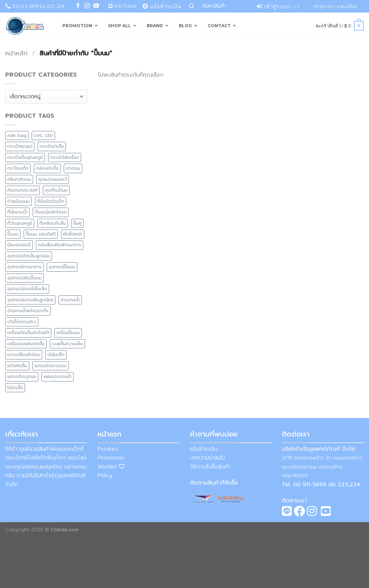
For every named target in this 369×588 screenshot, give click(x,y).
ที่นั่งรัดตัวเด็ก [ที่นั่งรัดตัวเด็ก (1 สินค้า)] (51, 201)
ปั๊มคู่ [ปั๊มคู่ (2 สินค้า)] (77, 223)
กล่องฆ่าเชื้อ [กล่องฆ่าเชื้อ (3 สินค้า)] (47, 168)
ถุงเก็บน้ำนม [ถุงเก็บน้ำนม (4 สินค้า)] (56, 190)
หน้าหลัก (16, 53)
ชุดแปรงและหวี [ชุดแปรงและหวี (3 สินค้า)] (53, 179)
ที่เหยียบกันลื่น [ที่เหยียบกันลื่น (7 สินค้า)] (53, 223)
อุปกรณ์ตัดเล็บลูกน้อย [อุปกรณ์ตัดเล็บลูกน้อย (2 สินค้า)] (29, 256)
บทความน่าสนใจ (208, 458)
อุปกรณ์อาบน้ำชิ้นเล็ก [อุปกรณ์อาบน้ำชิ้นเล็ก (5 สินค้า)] (27, 289)
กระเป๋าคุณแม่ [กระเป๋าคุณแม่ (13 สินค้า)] (20, 146)
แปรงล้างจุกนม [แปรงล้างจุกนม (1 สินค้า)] (22, 376)
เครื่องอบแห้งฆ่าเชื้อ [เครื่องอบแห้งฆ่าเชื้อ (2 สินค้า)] (26, 344)
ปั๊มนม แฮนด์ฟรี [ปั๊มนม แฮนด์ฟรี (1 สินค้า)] (41, 234)
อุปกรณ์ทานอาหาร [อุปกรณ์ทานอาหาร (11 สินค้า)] (24, 267)
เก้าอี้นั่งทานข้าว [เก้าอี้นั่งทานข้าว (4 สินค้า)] (22, 322)
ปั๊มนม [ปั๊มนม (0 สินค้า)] (13, 234)
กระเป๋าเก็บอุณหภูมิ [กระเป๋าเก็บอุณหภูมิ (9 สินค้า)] (25, 157)
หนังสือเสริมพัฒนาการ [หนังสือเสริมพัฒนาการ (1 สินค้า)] (60, 245)
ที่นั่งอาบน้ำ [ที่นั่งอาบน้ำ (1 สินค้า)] (17, 212)
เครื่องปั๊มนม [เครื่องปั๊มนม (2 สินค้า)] (68, 332)
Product (108, 449)
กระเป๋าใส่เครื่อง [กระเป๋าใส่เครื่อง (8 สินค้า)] (65, 157)
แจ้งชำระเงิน (204, 449)
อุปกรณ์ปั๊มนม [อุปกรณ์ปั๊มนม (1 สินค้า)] (62, 267)
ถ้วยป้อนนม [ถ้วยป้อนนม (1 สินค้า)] (18, 201)
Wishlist (111, 467)
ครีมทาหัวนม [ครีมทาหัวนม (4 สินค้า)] (19, 179)
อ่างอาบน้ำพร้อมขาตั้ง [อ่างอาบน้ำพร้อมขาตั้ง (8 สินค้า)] (28, 311)
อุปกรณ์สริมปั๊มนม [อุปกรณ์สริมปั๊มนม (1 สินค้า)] (25, 278)
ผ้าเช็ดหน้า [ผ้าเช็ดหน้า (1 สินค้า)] (73, 234)
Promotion (111, 458)
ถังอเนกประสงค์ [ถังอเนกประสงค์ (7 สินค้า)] (22, 190)
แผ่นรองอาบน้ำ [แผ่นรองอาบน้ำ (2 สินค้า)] (57, 376)
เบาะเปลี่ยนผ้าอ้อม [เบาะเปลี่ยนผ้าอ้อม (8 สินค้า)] (24, 354)
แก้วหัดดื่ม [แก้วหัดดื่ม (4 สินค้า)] (17, 366)
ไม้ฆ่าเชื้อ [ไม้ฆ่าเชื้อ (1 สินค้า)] (15, 388)
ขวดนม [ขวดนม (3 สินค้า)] (73, 168)
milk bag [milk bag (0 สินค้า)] (17, 135)
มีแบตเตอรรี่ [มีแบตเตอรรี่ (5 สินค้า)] (19, 245)
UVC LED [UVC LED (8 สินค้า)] (43, 135)
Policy (105, 475)
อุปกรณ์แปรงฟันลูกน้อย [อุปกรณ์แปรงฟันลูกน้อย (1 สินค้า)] (30, 300)
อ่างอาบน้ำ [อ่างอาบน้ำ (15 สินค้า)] (70, 300)
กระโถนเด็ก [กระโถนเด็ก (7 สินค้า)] (18, 168)
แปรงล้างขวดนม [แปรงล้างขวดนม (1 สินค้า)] (51, 366)
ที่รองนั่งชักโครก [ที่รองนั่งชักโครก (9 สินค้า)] (51, 212)
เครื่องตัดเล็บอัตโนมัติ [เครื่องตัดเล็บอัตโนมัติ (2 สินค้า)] (28, 332)
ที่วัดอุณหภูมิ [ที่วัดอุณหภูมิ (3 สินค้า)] (20, 223)
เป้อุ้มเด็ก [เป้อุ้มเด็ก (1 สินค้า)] (56, 354)
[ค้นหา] (191, 6)
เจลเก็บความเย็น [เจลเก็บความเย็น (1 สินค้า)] (67, 344)
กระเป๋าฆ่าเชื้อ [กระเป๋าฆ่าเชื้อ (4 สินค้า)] (52, 146)
